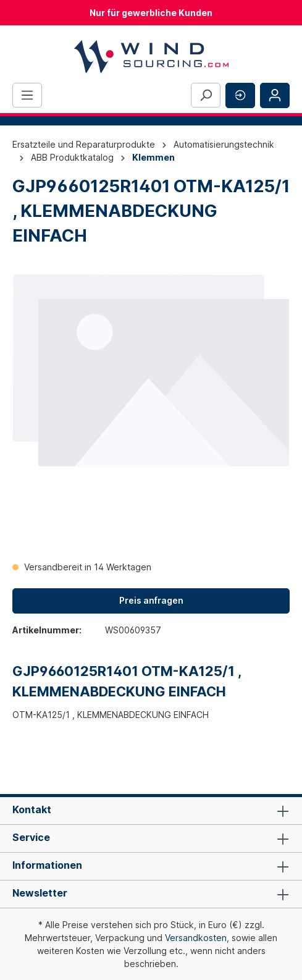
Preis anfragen (151, 600)
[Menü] (27, 95)
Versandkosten (196, 938)
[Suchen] (206, 95)
